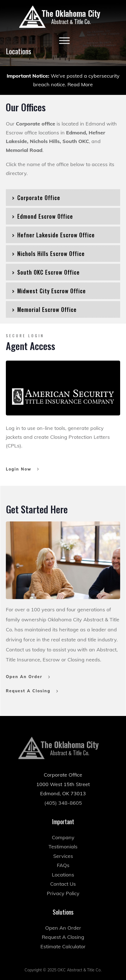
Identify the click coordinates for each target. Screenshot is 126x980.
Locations (63, 864)
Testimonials (63, 836)
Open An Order (63, 917)
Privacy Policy (63, 883)
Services (63, 845)
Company (63, 827)
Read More (80, 84)
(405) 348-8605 (63, 792)
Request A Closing (63, 927)
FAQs (63, 855)
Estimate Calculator (63, 936)
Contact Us (63, 874)
